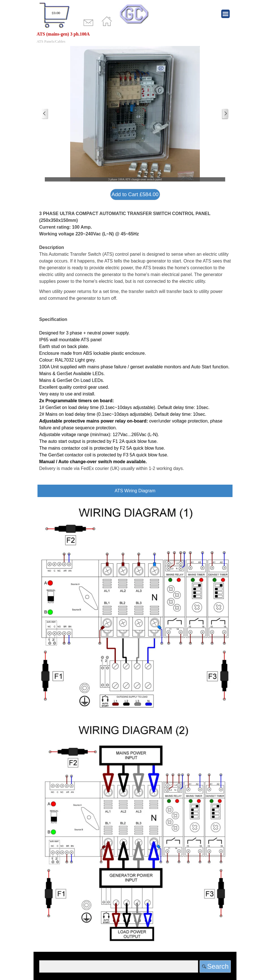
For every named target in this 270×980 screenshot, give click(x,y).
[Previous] (45, 114)
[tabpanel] (54, 16)
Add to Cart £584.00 (135, 194)
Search (218, 966)
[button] (135, 114)
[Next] (225, 114)
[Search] (119, 966)
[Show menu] (225, 14)
